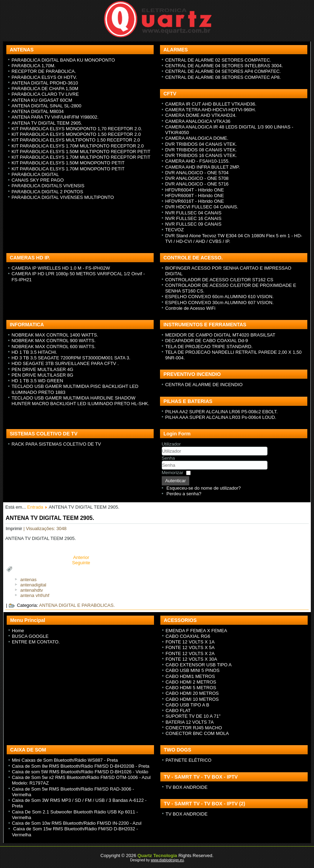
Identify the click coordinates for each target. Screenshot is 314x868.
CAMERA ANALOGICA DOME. (197, 138)
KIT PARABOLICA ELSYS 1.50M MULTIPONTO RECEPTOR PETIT (81, 152)
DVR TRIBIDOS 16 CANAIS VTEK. (201, 155)
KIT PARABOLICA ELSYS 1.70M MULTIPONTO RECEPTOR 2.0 (78, 146)
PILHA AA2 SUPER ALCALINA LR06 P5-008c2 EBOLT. (221, 412)
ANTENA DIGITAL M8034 (38, 111)
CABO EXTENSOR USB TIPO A (199, 665)
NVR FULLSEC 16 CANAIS (193, 218)
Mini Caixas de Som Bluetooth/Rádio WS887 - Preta (65, 760)
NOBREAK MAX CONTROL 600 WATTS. (54, 347)
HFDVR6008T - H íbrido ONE (195, 196)
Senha (168, 458)
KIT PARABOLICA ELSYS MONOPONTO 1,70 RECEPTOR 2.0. (77, 129)
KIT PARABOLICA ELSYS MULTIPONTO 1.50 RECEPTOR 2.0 (76, 140)
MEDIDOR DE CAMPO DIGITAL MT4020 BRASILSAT (220, 335)
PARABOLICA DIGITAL (35, 174)
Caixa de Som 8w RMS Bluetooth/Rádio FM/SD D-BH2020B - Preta (81, 766)
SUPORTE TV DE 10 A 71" (193, 716)
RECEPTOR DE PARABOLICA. (44, 71)
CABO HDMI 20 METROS (192, 693)
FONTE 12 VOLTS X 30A (191, 659)
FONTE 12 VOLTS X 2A (190, 653)
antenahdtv (32, 590)
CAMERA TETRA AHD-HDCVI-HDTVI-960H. (211, 110)
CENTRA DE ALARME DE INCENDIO (204, 385)
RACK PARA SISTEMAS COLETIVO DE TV (56, 444)
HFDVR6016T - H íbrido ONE (195, 201)
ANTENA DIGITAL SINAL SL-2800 (47, 106)
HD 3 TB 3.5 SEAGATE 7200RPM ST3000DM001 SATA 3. (71, 358)
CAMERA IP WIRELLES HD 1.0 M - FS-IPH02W (61, 268)
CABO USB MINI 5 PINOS (193, 670)
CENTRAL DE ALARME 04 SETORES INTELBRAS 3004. (224, 66)
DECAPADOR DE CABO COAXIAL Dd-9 (207, 341)
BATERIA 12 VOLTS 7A (190, 722)
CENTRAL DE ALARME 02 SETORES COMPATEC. (218, 60)
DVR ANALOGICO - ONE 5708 (197, 178)
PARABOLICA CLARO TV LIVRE (45, 94)
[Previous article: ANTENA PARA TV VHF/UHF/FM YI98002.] (81, 557)
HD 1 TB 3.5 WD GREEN (37, 381)
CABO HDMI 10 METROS (192, 699)
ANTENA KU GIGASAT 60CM (42, 100)
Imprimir (15, 529)
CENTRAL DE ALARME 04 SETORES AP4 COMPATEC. (223, 71)
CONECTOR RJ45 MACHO (194, 728)
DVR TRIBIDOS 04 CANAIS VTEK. (201, 144)
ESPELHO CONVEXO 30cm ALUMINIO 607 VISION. (220, 303)
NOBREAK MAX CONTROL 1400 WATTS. (55, 335)
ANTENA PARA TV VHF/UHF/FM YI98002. (55, 117)
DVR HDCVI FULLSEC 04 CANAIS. (202, 207)
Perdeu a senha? (184, 494)
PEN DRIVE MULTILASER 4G (42, 369)
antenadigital (33, 585)
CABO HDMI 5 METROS (191, 688)
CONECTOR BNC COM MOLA (197, 733)
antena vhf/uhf (35, 595)
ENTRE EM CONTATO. (36, 642)
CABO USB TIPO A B (187, 705)
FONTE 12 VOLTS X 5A (190, 647)
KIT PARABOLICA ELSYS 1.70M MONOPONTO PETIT (68, 169)
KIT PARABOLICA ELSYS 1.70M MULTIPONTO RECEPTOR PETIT (81, 157)
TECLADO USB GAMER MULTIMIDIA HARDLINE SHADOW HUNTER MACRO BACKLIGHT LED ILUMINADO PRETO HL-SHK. (81, 401)
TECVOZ (175, 230)
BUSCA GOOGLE (30, 636)
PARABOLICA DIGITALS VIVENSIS (48, 186)
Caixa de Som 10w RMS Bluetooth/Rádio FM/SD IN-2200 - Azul (77, 823)
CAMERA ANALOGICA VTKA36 (198, 121)
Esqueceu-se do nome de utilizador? (204, 488)
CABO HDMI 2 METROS (191, 682)
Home (18, 631)
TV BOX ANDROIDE (187, 787)
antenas (29, 580)
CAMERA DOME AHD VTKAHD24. (201, 115)
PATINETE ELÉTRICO (189, 760)
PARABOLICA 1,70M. (34, 66)
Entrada (35, 507)
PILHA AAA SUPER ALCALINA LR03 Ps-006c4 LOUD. (221, 417)
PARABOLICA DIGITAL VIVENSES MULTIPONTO (63, 197)
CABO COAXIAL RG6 (188, 636)
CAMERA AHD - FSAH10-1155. (198, 161)
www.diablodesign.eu (167, 860)
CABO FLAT (178, 710)
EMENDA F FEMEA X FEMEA (196, 631)
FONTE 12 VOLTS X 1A (190, 642)
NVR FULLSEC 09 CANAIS (193, 224)
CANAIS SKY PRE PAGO (38, 180)
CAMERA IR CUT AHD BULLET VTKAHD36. (211, 104)
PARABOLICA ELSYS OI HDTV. (44, 77)
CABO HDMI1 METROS (190, 676)
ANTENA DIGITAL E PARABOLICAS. (77, 605)
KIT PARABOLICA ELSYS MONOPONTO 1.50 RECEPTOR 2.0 (76, 134)
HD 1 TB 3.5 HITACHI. (35, 352)
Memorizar (173, 473)
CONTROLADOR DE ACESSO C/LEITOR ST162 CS (219, 280)
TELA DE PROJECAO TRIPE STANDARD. (209, 347)
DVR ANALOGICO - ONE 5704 (197, 173)
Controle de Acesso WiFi (190, 308)
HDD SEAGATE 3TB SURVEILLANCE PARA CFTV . (65, 363)
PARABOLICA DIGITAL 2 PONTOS (47, 192)
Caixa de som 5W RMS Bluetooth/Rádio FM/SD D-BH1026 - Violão (80, 772)
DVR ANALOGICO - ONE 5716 (197, 184)
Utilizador (171, 444)
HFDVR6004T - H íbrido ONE (195, 190)
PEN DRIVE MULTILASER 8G (42, 375)
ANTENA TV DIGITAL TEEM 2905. (47, 123)
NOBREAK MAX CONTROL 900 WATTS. (54, 341)
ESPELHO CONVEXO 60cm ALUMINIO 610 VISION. (220, 297)
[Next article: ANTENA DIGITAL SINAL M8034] (81, 563)
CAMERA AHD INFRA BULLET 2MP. (203, 167)
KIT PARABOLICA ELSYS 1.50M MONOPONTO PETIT (68, 163)
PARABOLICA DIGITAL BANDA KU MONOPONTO (63, 60)
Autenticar (176, 481)
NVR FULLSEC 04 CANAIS (193, 213)
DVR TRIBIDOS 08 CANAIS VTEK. (201, 150)
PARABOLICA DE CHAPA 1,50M (45, 89)
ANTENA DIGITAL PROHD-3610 (45, 83)
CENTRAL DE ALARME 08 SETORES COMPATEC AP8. (223, 77)
